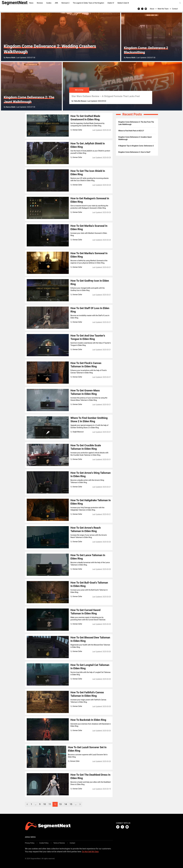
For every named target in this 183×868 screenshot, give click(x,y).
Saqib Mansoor (78, 432)
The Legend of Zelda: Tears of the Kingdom (88, 3)
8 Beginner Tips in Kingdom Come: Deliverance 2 (136, 146)
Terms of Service (59, 843)
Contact (175, 9)
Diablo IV (111, 3)
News (31, 3)
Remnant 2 (65, 3)
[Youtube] (146, 9)
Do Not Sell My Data (90, 852)
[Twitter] (139, 9)
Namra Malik (11, 58)
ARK (56, 3)
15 (71, 804)
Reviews (40, 3)
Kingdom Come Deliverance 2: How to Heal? (134, 152)
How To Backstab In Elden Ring (88, 720)
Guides (49, 3)
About (152, 9)
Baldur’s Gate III (123, 3)
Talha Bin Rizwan (80, 101)
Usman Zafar (77, 130)
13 (60, 804)
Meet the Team (163, 9)
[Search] (180, 3)
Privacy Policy (30, 843)
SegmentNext (15, 3)
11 (50, 804)
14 (66, 804)
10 (44, 804)
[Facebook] (142, 9)
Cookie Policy (44, 843)
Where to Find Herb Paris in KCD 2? (131, 131)
